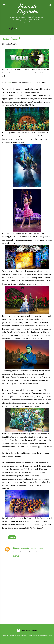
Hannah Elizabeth (27, 9)
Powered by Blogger (27, 630)
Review (12, 537)
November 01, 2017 (37, 548)
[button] (50, 40)
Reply (16, 556)
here (9, 83)
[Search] (50, 5)
